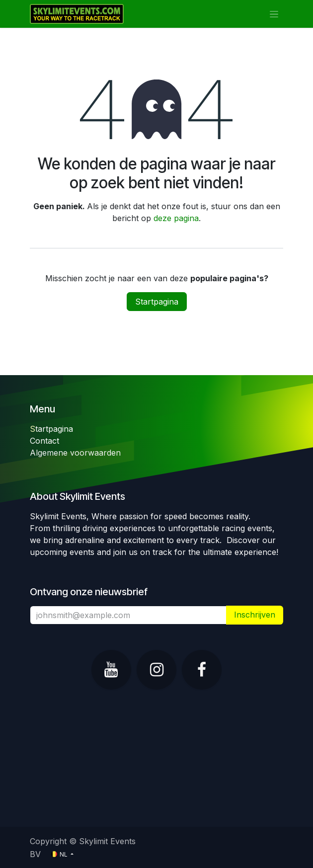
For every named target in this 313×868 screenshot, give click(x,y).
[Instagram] (156, 670)
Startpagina (157, 302)
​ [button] (255, 615)
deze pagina (176, 218)
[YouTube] (111, 670)
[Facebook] (202, 670)
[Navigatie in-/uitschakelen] (274, 14)
